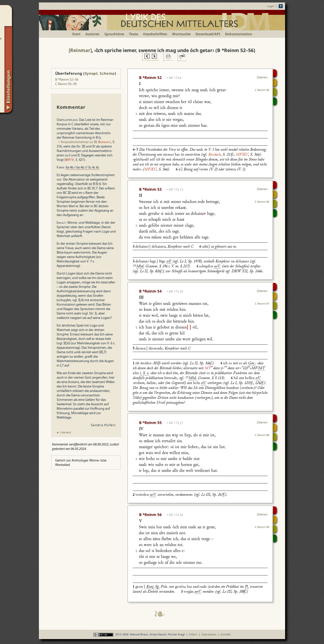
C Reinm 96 (262, 202)
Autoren (92, 34)
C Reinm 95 (262, 90)
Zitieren (262, 77)
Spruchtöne (114, 34)
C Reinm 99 (262, 527)
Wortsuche (181, 34)
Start (76, 34)
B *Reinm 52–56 (67, 79)
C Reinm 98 (262, 435)
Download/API (208, 34)
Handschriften (155, 34)
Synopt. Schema (100, 73)
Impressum (209, 634)
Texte (134, 34)
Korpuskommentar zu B (78, 142)
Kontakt (226, 634)
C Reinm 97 (262, 304)
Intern (193, 634)
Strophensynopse (275, 83)
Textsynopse (275, 92)
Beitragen (275, 101)
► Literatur (64, 432)
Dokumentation (239, 34)
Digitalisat (275, 73)
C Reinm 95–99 (66, 84)
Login (271, 6)
